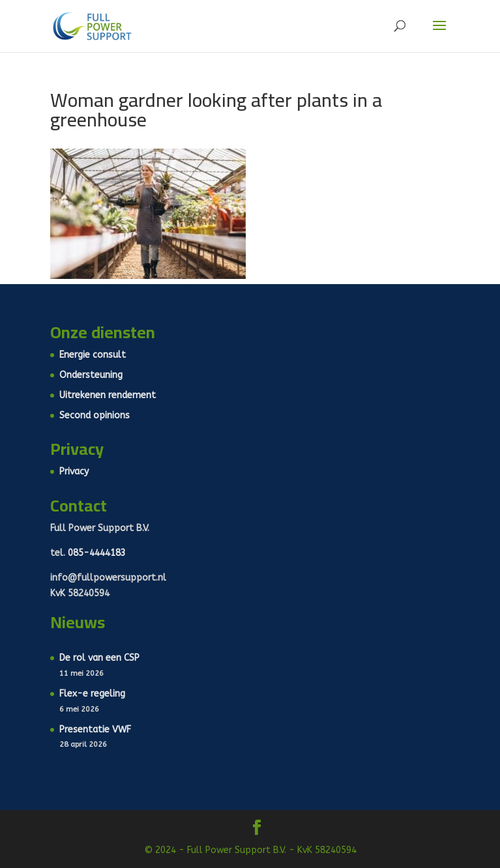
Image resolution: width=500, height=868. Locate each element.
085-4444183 (97, 553)
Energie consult (93, 355)
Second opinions (95, 415)
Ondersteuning (91, 375)
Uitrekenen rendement (108, 395)
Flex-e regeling (92, 694)
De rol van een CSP (99, 658)
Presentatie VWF (95, 730)
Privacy (74, 471)
